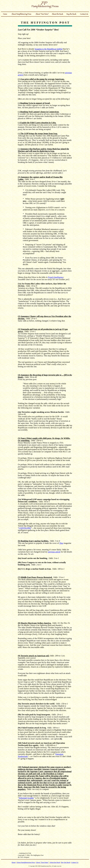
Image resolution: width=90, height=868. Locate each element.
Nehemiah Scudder (26, 798)
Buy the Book (66, 862)
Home (14, 862)
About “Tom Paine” (42, 862)
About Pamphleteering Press (26, 862)
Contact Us (75, 862)
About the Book (55, 862)
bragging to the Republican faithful (49, 49)
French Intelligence (56, 277)
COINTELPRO (25, 528)
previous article (54, 552)
